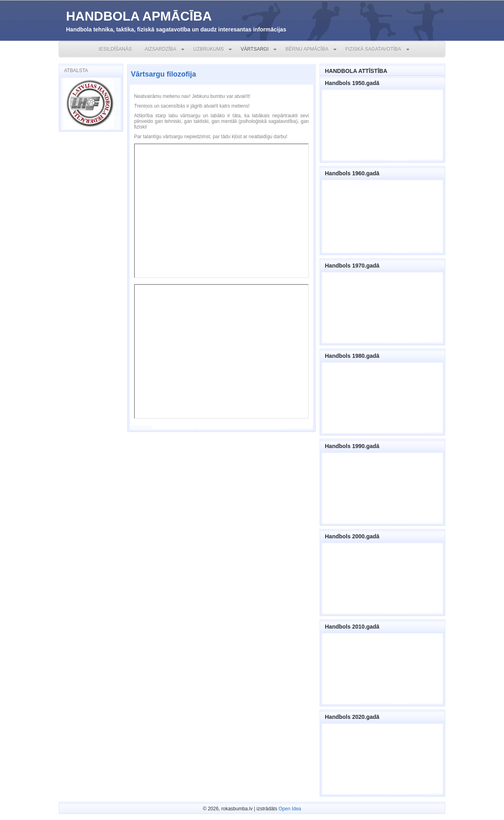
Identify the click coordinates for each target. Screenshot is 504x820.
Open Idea (290, 809)
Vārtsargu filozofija (163, 74)
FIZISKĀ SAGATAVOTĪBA (373, 49)
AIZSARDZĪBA (160, 49)
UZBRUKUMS (209, 49)
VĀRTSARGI (255, 49)
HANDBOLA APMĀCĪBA (139, 16)
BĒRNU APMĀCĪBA (307, 49)
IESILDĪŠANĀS (115, 49)
